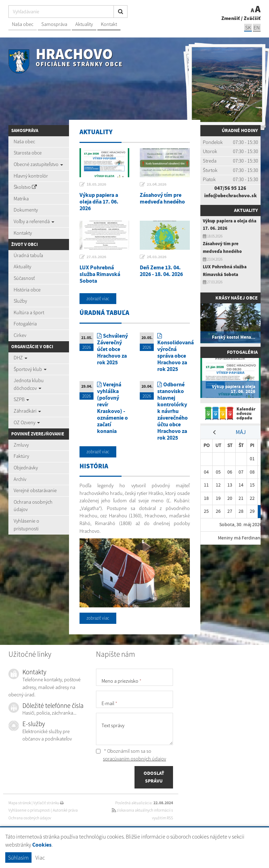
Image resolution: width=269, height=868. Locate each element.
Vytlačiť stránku (49, 803)
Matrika (21, 199)
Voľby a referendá (34, 221)
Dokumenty (26, 210)
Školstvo (25, 187)
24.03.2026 (157, 257)
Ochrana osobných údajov (33, 506)
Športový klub (30, 369)
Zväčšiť (252, 18)
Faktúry (21, 456)
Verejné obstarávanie (35, 490)
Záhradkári (27, 411)
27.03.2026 (96, 257)
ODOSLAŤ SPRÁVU (154, 777)
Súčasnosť (24, 278)
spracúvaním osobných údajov (134, 759)
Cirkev (20, 335)
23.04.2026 (157, 184)
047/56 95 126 (230, 188)
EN (257, 27)
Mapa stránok (20, 803)
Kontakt (109, 24)
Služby (20, 301)
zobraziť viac (98, 299)
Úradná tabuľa (28, 255)
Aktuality (84, 24)
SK (248, 27)
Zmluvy (21, 445)
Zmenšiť (231, 18)
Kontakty (23, 233)
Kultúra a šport (29, 312)
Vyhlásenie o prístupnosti (26, 525)
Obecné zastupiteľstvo (38, 164)
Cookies (42, 845)
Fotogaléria (25, 324)
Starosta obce (28, 153)
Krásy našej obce (237, 298)
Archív (20, 479)
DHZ (20, 358)
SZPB (21, 399)
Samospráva (54, 24)
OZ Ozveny (27, 422)
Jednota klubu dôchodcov (29, 384)
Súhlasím (18, 857)
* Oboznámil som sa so (131, 755)
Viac (40, 857)
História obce (27, 290)
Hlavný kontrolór (31, 176)
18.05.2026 (96, 184)
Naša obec (23, 24)
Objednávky (26, 468)
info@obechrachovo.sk (230, 195)
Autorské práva (65, 810)
